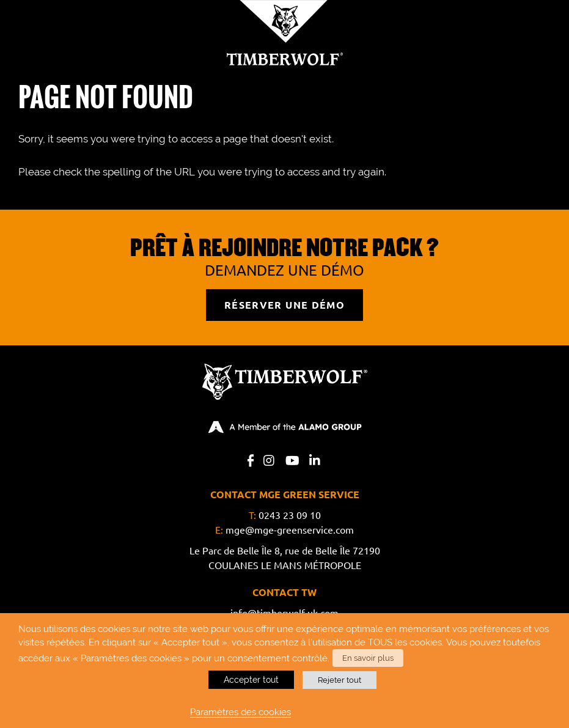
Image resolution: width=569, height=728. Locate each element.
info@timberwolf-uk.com (284, 613)
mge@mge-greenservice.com (290, 530)
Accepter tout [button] (251, 680)
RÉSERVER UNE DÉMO (285, 305)
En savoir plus (367, 659)
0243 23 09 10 (290, 515)
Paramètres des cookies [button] (240, 712)
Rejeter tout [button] (340, 680)
